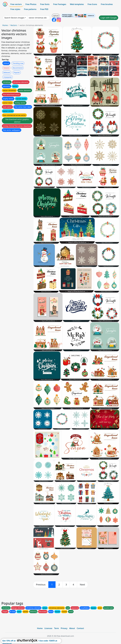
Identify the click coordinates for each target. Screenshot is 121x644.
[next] (82, 585)
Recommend (18, 68)
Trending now (18, 63)
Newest (6, 68)
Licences (48, 628)
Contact (80, 628)
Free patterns (30, 9)
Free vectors (16, 4)
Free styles (15, 9)
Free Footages (60, 4)
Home (5, 25)
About (72, 628)
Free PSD (44, 9)
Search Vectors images (14, 18)
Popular (17, 72)
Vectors (14, 25)
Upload (56, 16)
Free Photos (31, 4)
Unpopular (8, 77)
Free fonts (45, 4)
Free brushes (107, 4)
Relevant (7, 72)
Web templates (77, 4)
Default (6, 63)
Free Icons (92, 4)
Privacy (64, 628)
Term (56, 628)
